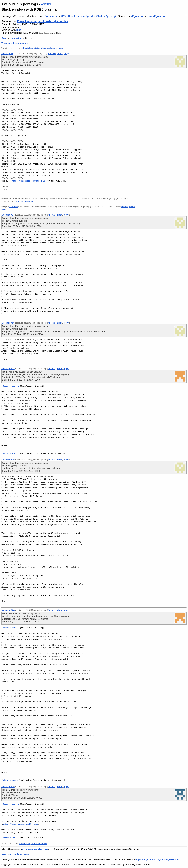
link (33, 201)
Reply (5, 38)
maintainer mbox (55, 48)
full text (52, 54)
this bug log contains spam (33, 844)
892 (19, 30)
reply (66, 54)
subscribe (16, 38)
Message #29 (8, 460)
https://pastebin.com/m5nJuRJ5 (29, 181)
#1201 (46, 4)
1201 (11, 207)
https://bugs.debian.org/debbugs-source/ (157, 859)
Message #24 (8, 369)
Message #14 (8, 215)
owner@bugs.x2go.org (35, 849)
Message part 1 (11, 386)
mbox (60, 54)
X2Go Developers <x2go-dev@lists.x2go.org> (89, 16)
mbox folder (27, 48)
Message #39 (8, 787)
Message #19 (8, 323)
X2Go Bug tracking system (16, 854)
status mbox (40, 48)
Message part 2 (11, 837)
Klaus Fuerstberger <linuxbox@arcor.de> (43, 21)
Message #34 (8, 610)
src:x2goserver (157, 16)
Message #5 (7, 54)
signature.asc (10, 453)
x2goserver (19, 16)
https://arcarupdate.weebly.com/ (21, 824)
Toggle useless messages (15, 43)
